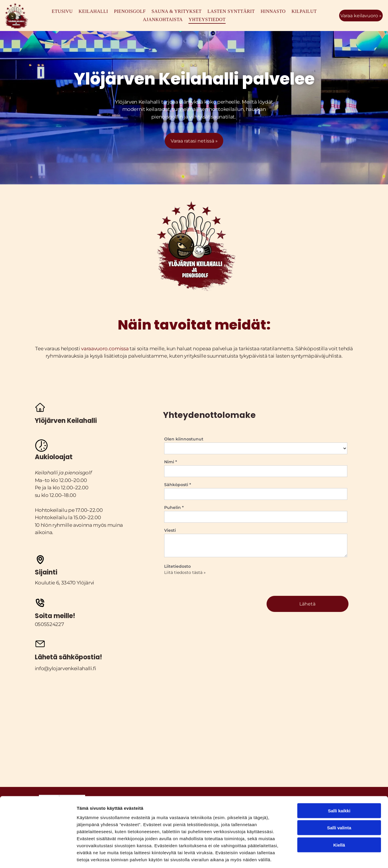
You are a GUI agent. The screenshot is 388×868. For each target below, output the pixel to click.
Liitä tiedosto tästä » (185, 572)
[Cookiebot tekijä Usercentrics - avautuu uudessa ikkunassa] (38, 857)
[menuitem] (62, 11)
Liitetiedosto (177, 566)
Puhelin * (174, 507)
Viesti (170, 530)
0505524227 (49, 624)
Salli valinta (339, 801)
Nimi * (171, 462)
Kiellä (339, 818)
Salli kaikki (339, 784)
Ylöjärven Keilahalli (138, 102)
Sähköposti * (178, 485)
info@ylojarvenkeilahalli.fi (66, 668)
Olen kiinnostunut (184, 439)
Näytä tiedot (313, 856)
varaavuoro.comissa (105, 349)
